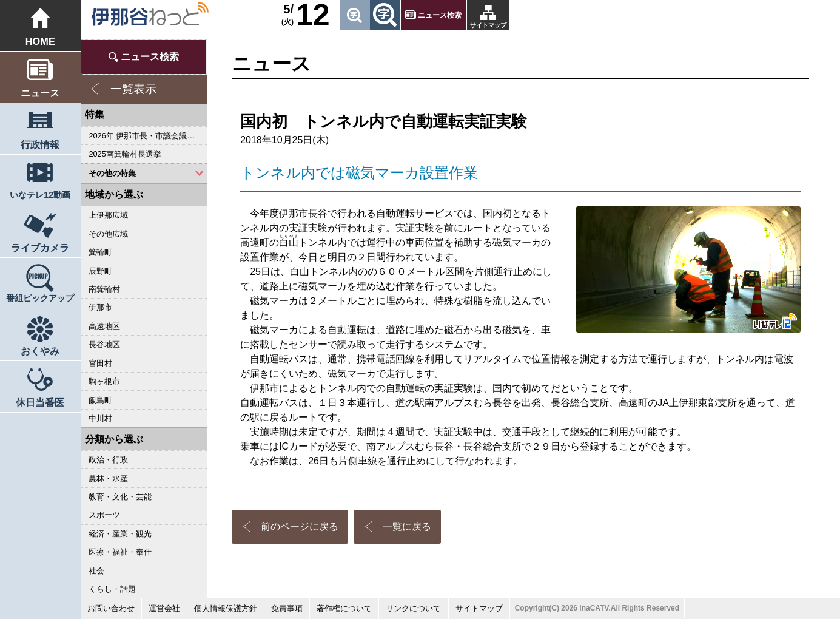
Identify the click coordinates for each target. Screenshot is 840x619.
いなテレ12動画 (40, 195)
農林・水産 (108, 479)
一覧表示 (133, 89)
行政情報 (40, 144)
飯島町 (100, 400)
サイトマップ (488, 25)
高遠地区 (104, 326)
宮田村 (100, 363)
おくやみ (40, 351)
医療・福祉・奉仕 (120, 552)
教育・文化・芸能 (120, 497)
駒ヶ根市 (104, 381)
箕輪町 (100, 252)
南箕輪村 (104, 289)
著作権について (344, 608)
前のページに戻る (300, 526)
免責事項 (287, 608)
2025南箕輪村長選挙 (125, 154)
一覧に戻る (407, 526)
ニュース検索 (440, 15)
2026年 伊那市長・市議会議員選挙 (148, 136)
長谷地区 (104, 344)
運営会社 (164, 608)
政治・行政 (108, 460)
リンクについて (413, 608)
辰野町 (100, 271)
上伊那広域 (108, 215)
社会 (96, 571)
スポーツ (104, 515)
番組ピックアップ (40, 298)
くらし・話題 (112, 589)
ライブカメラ (40, 248)
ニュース (40, 93)
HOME (40, 41)
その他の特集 (112, 173)
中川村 (100, 418)
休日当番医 (40, 402)
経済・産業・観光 (120, 534)
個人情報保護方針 (226, 608)
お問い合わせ (111, 608)
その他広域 (108, 234)
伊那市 (100, 307)
